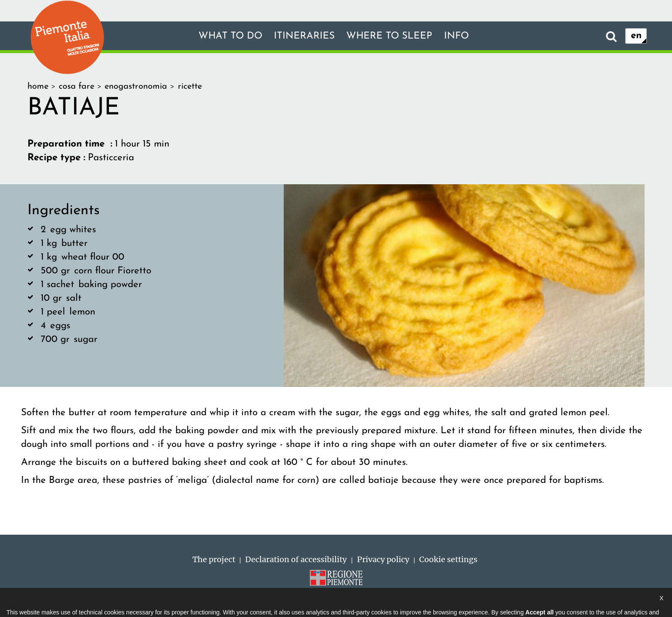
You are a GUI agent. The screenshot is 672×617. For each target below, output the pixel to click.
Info (456, 36)
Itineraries (304, 36)
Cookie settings (448, 559)
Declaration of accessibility (296, 559)
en (636, 36)
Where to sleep (389, 36)
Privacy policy (383, 559)
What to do (230, 36)
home (38, 87)
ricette (190, 87)
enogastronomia (136, 87)
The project (214, 559)
